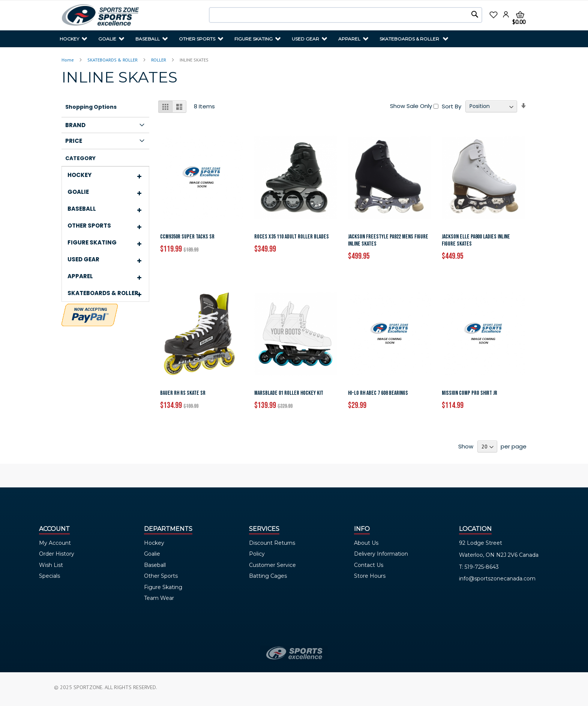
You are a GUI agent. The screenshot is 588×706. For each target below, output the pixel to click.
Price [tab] (74, 141)
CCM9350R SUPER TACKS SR (187, 237)
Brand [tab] (75, 125)
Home (68, 60)
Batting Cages (268, 576)
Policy (257, 554)
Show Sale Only (411, 106)
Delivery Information (381, 554)
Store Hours (370, 576)
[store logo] (100, 15)
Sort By (451, 106)
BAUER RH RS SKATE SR (183, 393)
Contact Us (369, 565)
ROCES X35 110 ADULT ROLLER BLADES (292, 237)
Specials (49, 576)
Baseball (155, 565)
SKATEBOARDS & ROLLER (113, 60)
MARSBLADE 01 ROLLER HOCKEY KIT (289, 393)
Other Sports (161, 576)
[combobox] (346, 15)
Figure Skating (163, 587)
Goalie (152, 554)
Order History (57, 554)
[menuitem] (73, 39)
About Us (366, 543)
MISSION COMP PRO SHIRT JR (469, 393)
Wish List (51, 565)
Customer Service (272, 565)
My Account (55, 543)
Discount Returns (272, 543)
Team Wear (159, 598)
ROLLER (159, 60)
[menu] (294, 39)
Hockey (154, 543)
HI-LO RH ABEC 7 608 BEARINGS (378, 393)
